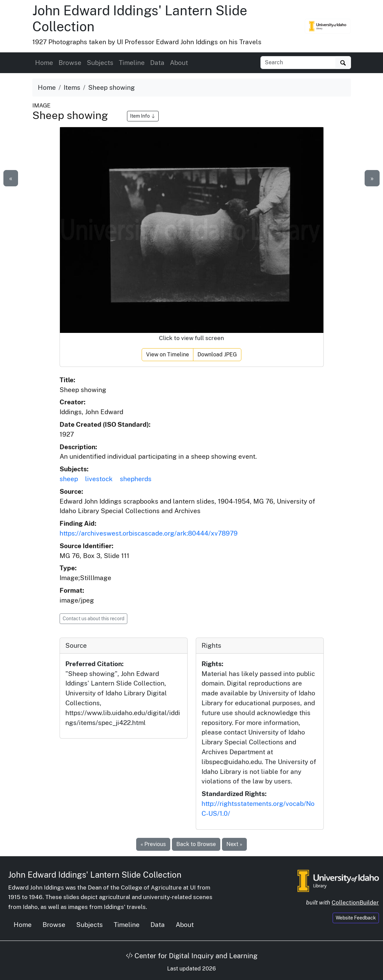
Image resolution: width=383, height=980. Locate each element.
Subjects (100, 63)
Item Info (143, 116)
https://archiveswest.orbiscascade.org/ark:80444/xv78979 (149, 533)
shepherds (136, 479)
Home (44, 63)
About (179, 63)
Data (157, 63)
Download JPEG (217, 354)
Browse (70, 63)
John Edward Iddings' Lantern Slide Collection (95, 875)
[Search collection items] (298, 63)
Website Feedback (356, 918)
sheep (69, 479)
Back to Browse (196, 844)
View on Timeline (167, 354)
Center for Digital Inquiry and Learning (192, 956)
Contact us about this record (93, 619)
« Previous (153, 844)
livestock (99, 479)
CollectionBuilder (355, 902)
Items (72, 87)
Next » (234, 844)
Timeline (132, 63)
